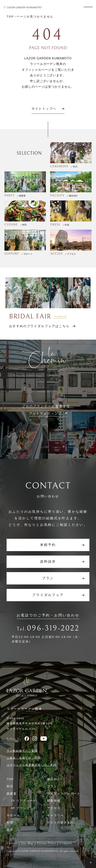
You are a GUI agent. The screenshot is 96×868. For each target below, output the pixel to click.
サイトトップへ (44, 109)
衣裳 (10, 830)
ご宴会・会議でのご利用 (24, 758)
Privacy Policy (46, 843)
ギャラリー (55, 815)
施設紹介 (54, 779)
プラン (52, 786)
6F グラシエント (24, 808)
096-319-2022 (53, 628)
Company (66, 843)
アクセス (54, 808)
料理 (10, 823)
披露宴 (12, 794)
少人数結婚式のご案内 (22, 751)
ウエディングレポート (64, 794)
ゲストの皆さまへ (60, 823)
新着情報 (54, 801)
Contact (12, 843)
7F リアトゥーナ (24, 801)
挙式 (10, 786)
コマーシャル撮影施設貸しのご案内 (31, 765)
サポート (13, 815)
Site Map (27, 843)
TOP (10, 779)
